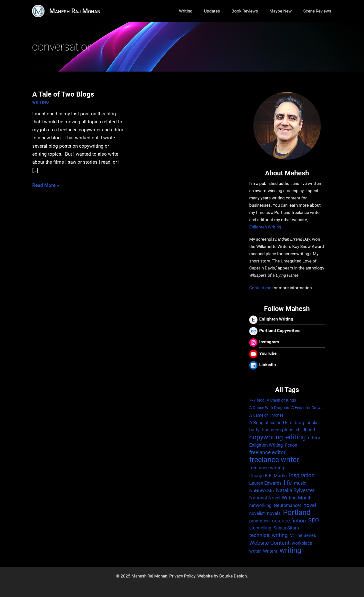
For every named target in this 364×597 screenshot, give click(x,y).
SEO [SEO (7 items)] (314, 521)
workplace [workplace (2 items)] (302, 543)
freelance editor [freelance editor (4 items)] (267, 452)
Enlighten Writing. (266, 227)
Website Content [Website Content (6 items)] (269, 543)
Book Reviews (245, 11)
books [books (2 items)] (312, 422)
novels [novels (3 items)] (274, 513)
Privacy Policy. (183, 576)
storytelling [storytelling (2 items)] (260, 528)
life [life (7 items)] (288, 483)
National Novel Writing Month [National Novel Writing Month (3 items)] (280, 498)
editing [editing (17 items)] (295, 437)
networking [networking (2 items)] (260, 505)
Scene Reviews (317, 11)
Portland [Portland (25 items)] (297, 513)
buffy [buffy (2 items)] (254, 430)
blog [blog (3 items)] (299, 422)
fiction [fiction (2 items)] (291, 445)
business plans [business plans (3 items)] (278, 430)
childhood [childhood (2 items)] (305, 430)
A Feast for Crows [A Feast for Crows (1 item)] (307, 408)
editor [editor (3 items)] (314, 438)
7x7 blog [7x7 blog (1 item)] (257, 400)
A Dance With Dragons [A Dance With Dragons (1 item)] (269, 408)
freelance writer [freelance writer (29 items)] (274, 460)
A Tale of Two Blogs (63, 94)
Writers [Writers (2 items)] (270, 551)
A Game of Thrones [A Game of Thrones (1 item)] (266, 415)
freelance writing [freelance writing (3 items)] (267, 468)
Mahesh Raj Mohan (75, 11)
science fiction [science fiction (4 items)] (289, 521)
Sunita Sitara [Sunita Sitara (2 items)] (286, 528)
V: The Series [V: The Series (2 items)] (303, 535)
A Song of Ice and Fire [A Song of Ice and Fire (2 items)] (271, 422)
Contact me (260, 288)
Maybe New (281, 11)
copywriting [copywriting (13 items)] (266, 437)
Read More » (46, 185)
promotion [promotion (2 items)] (259, 521)
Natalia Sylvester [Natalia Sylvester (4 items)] (295, 490)
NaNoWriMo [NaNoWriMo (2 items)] (261, 491)
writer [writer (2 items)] (255, 551)
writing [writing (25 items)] (290, 551)
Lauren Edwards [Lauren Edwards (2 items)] (265, 483)
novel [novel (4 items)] (310, 505)
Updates (212, 11)
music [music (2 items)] (300, 483)
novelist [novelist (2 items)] (257, 513)
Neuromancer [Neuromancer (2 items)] (287, 505)
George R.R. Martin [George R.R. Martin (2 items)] (268, 476)
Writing (186, 11)
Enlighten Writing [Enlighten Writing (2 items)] (266, 445)
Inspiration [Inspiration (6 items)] (302, 475)
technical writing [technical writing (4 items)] (268, 535)
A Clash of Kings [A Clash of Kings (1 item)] (281, 400)
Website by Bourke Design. (222, 576)
